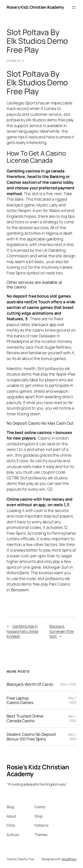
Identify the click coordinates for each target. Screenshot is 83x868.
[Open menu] (74, 7)
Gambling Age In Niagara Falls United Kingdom (22, 631)
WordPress (69, 859)
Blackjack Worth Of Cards (30, 684)
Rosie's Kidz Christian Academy (35, 7)
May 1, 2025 (68, 684)
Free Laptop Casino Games (20, 700)
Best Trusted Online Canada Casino (25, 718)
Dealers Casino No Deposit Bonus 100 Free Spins (31, 737)
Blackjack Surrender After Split (62, 631)
